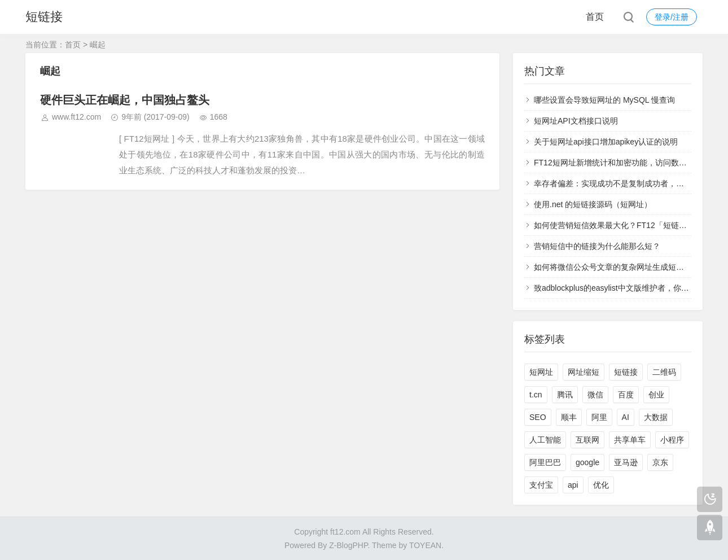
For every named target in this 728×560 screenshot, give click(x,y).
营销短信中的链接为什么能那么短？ (597, 246)
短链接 (44, 17)
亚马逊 (626, 462)
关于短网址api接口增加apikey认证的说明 (606, 142)
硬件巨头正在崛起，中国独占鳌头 (125, 100)
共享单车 (630, 440)
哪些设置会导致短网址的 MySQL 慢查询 (604, 100)
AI (626, 417)
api (573, 485)
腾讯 (565, 395)
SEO (538, 417)
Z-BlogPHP (348, 545)
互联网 (587, 440)
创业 (656, 395)
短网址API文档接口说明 (576, 121)
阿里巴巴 (545, 462)
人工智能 (545, 440)
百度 (626, 395)
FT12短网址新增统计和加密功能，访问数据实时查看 (626, 163)
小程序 (672, 440)
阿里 (599, 417)
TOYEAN (425, 545)
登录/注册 (672, 17)
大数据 (656, 417)
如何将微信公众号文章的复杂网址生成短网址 (613, 267)
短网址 (541, 372)
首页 (595, 17)
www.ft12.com (76, 117)
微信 (595, 395)
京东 (660, 462)
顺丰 (569, 417)
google (587, 462)
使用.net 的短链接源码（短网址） (593, 204)
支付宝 (541, 485)
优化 (601, 485)
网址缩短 (584, 372)
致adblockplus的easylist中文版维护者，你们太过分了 (627, 288)
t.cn (536, 395)
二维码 (664, 372)
